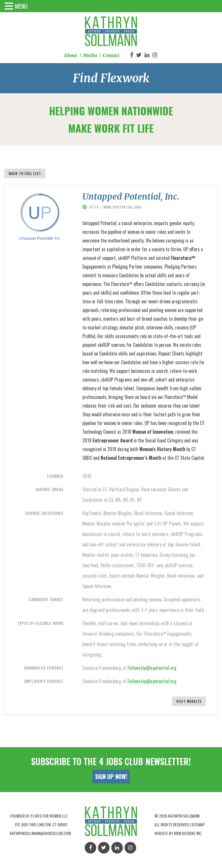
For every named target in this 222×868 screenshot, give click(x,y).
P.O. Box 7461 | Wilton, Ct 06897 (41, 824)
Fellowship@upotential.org (152, 668)
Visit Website (189, 701)
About (71, 55)
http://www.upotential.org (115, 207)
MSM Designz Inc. (188, 833)
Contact (111, 55)
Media (90, 55)
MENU (21, 6)
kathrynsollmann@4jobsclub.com (40, 833)
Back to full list (25, 173)
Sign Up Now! (111, 776)
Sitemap (198, 824)
